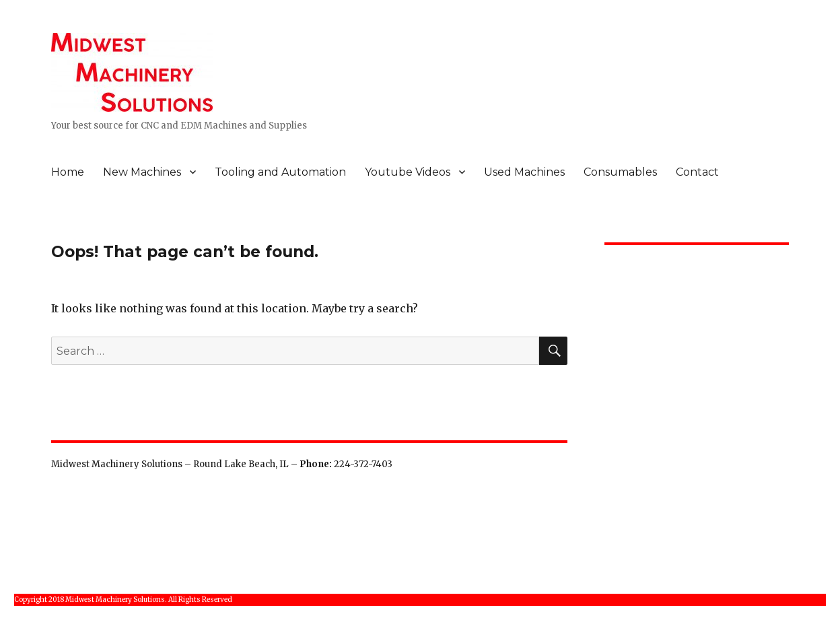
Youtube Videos (408, 172)
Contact (697, 172)
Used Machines (524, 172)
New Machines (142, 172)
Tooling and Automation (280, 172)
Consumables (620, 172)
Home (68, 172)
